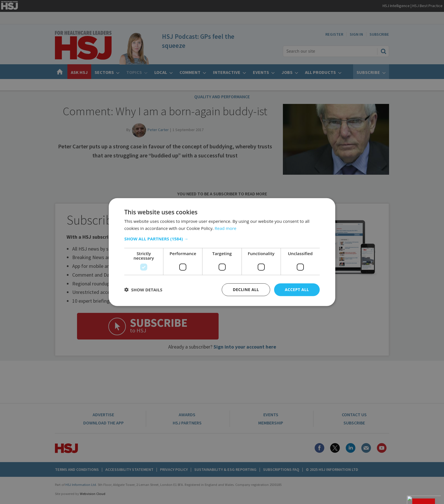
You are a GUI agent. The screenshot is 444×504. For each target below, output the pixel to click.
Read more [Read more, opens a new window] (226, 228)
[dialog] (222, 252)
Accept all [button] (297, 290)
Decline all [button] (246, 290)
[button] (222, 239)
